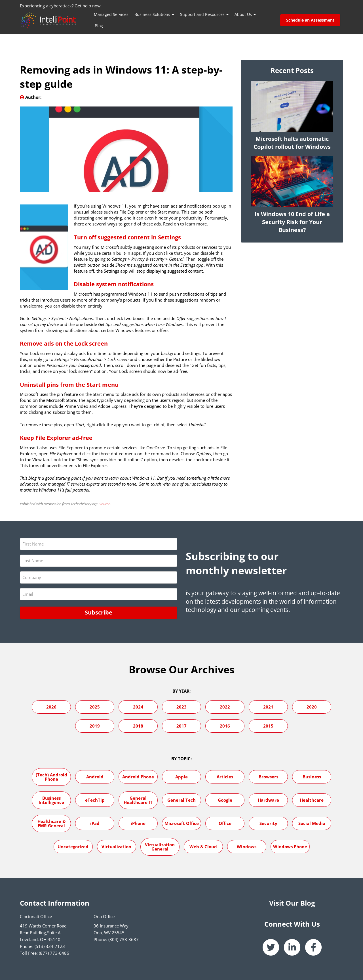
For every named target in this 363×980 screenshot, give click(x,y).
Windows (247, 847)
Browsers (268, 777)
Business (312, 777)
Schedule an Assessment (310, 20)
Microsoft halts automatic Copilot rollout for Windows (292, 143)
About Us (245, 14)
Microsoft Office (182, 823)
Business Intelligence (51, 800)
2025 (95, 707)
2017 (181, 726)
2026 (51, 707)
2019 (95, 726)
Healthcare (312, 800)
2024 (138, 707)
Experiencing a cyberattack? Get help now (60, 6)
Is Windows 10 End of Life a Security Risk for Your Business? (292, 222)
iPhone (138, 823)
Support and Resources (204, 14)
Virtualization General (160, 847)
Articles (225, 777)
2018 (138, 726)
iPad (95, 823)
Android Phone (138, 777)
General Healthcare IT (138, 800)
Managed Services (111, 14)
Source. (105, 504)
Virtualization (116, 847)
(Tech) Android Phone (51, 777)
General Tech (181, 800)
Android (95, 777)
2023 (181, 707)
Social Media (312, 823)
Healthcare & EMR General (51, 823)
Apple (181, 777)
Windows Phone (290, 847)
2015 (268, 726)
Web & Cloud (203, 847)
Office (225, 823)
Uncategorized (73, 847)
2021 (268, 707)
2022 (225, 707)
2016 (225, 726)
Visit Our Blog (292, 903)
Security (268, 823)
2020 (312, 707)
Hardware (268, 800)
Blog (99, 26)
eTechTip (95, 800)
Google (225, 800)
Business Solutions (154, 14)
